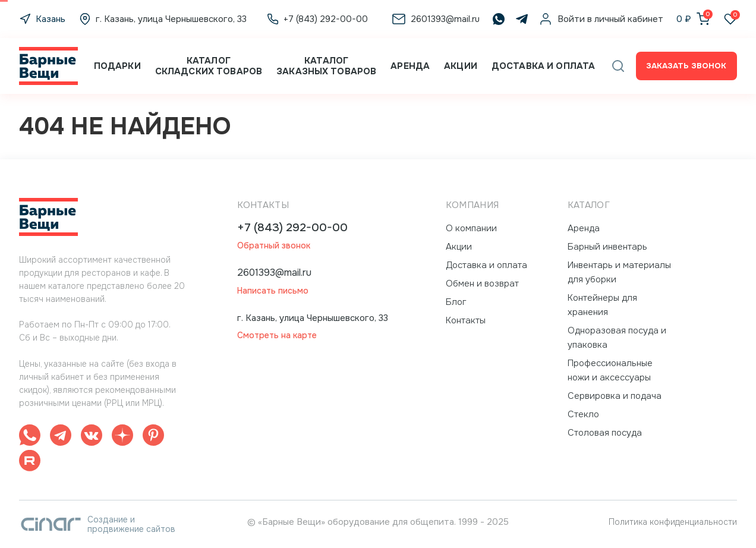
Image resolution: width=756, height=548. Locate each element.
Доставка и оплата (543, 66)
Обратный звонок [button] (274, 246)
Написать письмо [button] (273, 291)
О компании (471, 228)
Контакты (466, 320)
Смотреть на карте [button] (277, 336)
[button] (618, 66)
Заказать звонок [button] (686, 66)
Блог (456, 302)
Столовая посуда (605, 433)
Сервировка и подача (615, 396)
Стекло (583, 414)
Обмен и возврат (482, 284)
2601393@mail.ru (274, 273)
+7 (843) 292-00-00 (292, 228)
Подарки (117, 66)
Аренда (410, 66)
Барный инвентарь (607, 247)
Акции (461, 66)
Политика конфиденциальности (673, 522)
